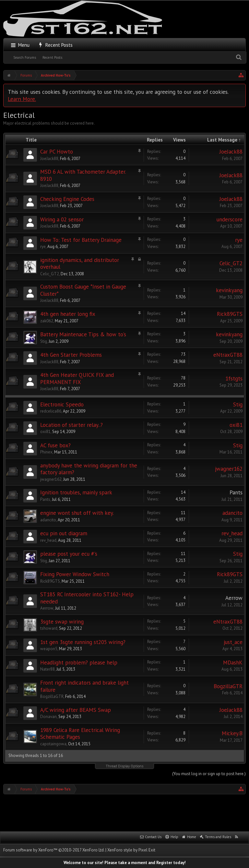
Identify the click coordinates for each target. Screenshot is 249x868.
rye (43, 247)
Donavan (48, 717)
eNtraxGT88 (228, 355)
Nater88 (47, 669)
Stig (44, 341)
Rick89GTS (230, 314)
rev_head (48, 540)
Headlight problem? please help (79, 663)
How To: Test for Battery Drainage (81, 240)
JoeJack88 (49, 159)
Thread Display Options (124, 766)
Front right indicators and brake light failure (84, 686)
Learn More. (22, 99)
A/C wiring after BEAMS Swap (76, 710)
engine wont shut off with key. (77, 513)
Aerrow (47, 608)
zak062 (47, 321)
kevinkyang (229, 290)
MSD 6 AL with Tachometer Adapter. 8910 (83, 175)
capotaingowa (53, 744)
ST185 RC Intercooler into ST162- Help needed (87, 598)
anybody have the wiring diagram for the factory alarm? (89, 469)
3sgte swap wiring (62, 622)
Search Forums (25, 57)
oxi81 (45, 432)
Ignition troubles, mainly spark (76, 492)
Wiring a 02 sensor (62, 219)
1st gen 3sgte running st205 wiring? (83, 642)
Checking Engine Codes (67, 199)
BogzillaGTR (52, 696)
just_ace (233, 642)
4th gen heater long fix (68, 314)
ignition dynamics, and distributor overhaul (80, 264)
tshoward (49, 628)
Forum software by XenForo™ (54, 850)
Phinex (46, 452)
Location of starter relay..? (71, 425)
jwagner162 (51, 479)
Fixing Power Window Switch (75, 574)
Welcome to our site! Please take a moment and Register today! (125, 863)
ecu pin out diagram (64, 533)
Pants (45, 499)
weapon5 (49, 649)
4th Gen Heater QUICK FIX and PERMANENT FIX (77, 378)
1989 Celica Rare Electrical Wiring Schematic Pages (80, 734)
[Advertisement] (124, 812)
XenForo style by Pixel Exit (131, 850)
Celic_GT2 (50, 274)
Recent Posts (52, 57)
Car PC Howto (57, 152)
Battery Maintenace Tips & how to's (83, 334)
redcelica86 (51, 411)
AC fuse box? (55, 445)
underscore (230, 219)
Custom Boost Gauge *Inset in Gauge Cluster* (83, 290)
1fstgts (234, 378)
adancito (48, 520)
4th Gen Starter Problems (71, 355)
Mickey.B (232, 733)
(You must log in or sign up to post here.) (209, 774)
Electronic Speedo (62, 404)
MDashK (233, 663)
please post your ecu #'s (69, 554)
